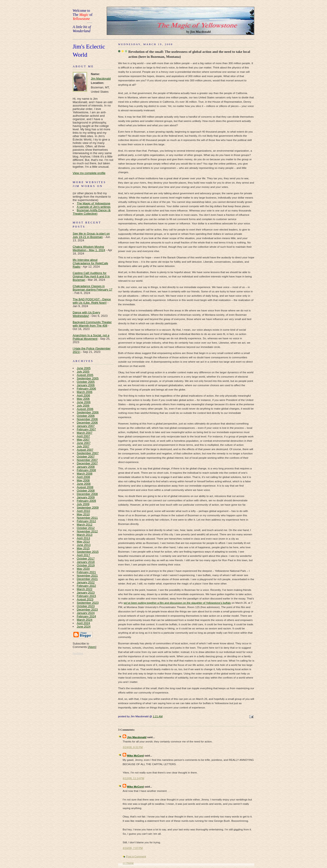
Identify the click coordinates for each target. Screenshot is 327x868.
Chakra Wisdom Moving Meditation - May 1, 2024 (89, 248)
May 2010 (83, 514)
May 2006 (83, 399)
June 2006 (84, 402)
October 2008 (86, 491)
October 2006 (86, 416)
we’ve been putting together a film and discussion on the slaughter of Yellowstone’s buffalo (177, 603)
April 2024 (83, 623)
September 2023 (88, 603)
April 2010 (83, 511)
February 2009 (86, 501)
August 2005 (85, 375)
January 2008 (86, 467)
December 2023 (87, 610)
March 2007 (85, 433)
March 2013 (85, 535)
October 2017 (86, 559)
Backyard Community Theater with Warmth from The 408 (92, 324)
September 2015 (88, 552)
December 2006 (87, 423)
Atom (92, 647)
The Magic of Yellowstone (93, 203)
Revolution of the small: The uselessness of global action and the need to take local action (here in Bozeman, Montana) (189, 54)
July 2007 (83, 446)
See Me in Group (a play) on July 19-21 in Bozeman (91, 235)
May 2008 (83, 480)
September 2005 (88, 378)
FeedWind (78, 653)
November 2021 (87, 576)
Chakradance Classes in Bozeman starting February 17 (93, 288)
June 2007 (84, 443)
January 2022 (86, 582)
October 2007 (86, 457)
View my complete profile (89, 173)
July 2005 (83, 372)
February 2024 (86, 616)
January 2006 (86, 385)
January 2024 (86, 613)
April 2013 (83, 538)
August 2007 (85, 450)
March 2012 (85, 525)
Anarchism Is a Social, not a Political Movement (91, 337)
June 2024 (84, 627)
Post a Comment (136, 856)
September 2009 (88, 508)
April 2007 (83, 436)
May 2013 (83, 542)
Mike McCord (135, 756)
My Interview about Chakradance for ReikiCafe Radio (90, 263)
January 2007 (86, 426)
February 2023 (86, 596)
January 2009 (86, 497)
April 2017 (83, 555)
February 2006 (86, 389)
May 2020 (83, 569)
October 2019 (86, 565)
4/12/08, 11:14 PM (133, 778)
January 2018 (86, 562)
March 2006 (85, 392)
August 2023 (85, 599)
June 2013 (84, 545)
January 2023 (86, 593)
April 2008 (83, 477)
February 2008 (86, 470)
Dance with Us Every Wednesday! (86, 314)
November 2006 (87, 419)
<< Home (128, 863)
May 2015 (83, 548)
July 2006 (83, 406)
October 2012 (86, 528)
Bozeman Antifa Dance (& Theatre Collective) (92, 212)
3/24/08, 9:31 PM (133, 747)
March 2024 (85, 620)
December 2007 (87, 463)
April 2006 (83, 395)
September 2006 (88, 412)
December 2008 (87, 494)
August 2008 (85, 487)
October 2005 (86, 382)
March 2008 (85, 474)
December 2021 (87, 579)
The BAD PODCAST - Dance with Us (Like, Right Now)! (92, 301)
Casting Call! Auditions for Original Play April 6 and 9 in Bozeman (91, 276)
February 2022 (86, 586)
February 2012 (86, 521)
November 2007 (87, 460)
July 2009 (83, 504)
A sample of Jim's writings (94, 207)
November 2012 (87, 531)
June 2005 (84, 368)
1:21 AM (158, 716)
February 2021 (86, 572)
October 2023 (86, 606)
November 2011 (87, 518)
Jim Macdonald (101, 79)
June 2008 (84, 484)
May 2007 (83, 440)
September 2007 (88, 453)
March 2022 (85, 589)
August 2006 (85, 409)
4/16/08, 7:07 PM (133, 848)
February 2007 (86, 429)
